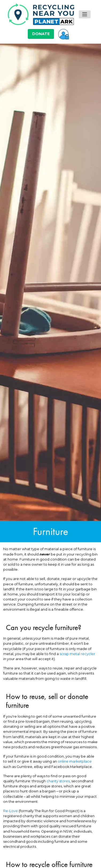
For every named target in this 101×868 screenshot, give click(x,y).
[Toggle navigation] (85, 14)
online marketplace (75, 761)
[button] (64, 34)
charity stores (58, 781)
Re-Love (11, 811)
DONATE (41, 34)
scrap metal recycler (77, 654)
